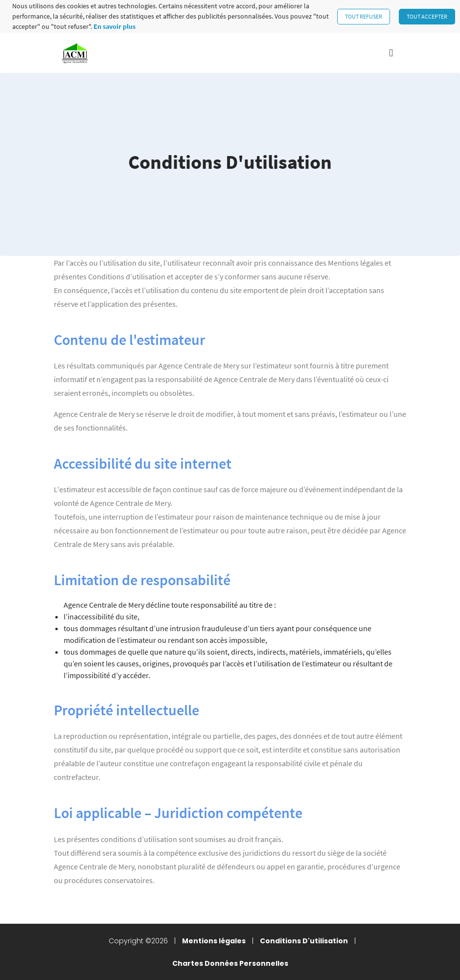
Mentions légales (214, 941)
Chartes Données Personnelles (230, 963)
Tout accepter (427, 16)
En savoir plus (115, 26)
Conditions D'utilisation (304, 941)
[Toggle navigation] (391, 53)
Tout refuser (364, 16)
